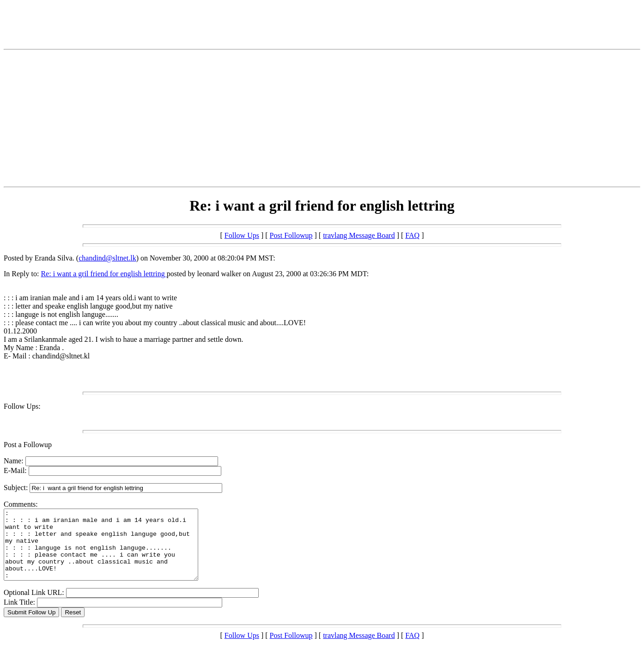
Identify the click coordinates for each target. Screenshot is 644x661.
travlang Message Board (359, 235)
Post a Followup (28, 445)
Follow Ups (242, 235)
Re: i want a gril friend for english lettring (103, 274)
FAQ (412, 235)
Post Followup (291, 235)
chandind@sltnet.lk (107, 258)
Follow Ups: (22, 406)
